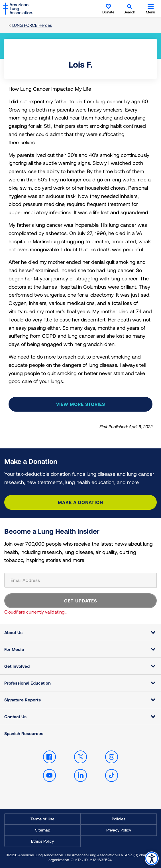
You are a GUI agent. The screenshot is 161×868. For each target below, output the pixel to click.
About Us (13, 632)
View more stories (81, 404)
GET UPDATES (81, 601)
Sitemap (43, 830)
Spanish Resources (24, 733)
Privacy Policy (119, 830)
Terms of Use (42, 819)
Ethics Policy (42, 841)
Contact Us (15, 717)
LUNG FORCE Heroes (32, 25)
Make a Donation (80, 502)
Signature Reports (23, 700)
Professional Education (27, 683)
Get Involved (17, 666)
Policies (119, 819)
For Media (14, 649)
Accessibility (152, 858)
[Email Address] (80, 580)
